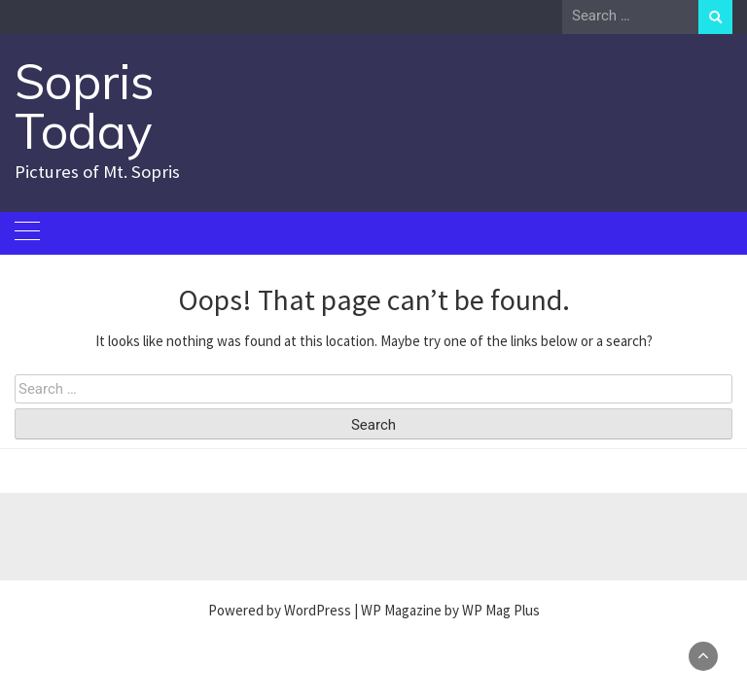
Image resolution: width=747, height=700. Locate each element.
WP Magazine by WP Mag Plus (450, 610)
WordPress (318, 610)
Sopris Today (85, 106)
